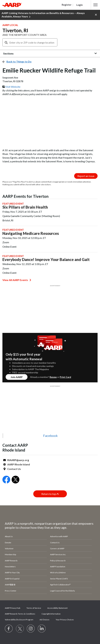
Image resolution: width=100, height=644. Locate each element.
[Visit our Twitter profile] (20, 629)
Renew (53, 377)
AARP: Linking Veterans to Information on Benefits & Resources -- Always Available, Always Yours (43, 15)
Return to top (50, 494)
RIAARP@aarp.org (18, 460)
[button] (95, 5)
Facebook (50, 436)
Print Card (65, 377)
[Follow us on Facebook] (9, 629)
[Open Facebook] (6, 480)
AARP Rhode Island (19, 464)
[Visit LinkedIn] (42, 629)
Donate (8, 543)
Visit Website (13, 87)
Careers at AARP (57, 548)
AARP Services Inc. (58, 554)
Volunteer (9, 548)
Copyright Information (51, 614)
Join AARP (17, 377)
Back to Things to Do (19, 61)
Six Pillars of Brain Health (25, 207)
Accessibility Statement (57, 608)
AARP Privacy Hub (13, 608)
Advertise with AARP (59, 536)
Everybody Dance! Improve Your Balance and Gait (46, 260)
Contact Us (14, 469)
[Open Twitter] (16, 480)
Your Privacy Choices (65, 620)
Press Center (11, 591)
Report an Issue (86, 176)
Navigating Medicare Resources (31, 233)
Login (80, 5)
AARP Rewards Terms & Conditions (20, 614)
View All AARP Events (17, 280)
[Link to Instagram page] (31, 629)
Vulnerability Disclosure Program (19, 620)
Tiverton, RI (15, 30)
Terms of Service (34, 608)
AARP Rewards (11, 561)
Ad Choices (45, 620)
